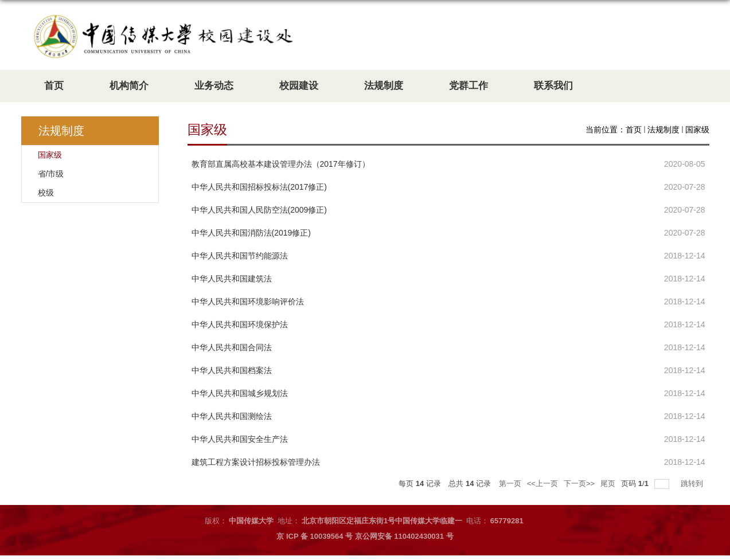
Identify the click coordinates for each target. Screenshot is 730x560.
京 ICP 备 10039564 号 (315, 536)
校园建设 (299, 86)
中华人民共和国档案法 (232, 370)
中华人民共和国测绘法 (232, 416)
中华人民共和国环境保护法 (240, 324)
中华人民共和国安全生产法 (240, 439)
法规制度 (384, 86)
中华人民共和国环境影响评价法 (248, 301)
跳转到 (693, 483)
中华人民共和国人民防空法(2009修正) (259, 210)
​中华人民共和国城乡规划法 (240, 393)
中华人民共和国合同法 (232, 347)
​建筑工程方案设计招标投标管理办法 (256, 462)
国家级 (697, 130)
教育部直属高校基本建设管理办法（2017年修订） (281, 164)
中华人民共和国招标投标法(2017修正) (259, 187)
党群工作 (469, 86)
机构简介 (129, 86)
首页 (54, 86)
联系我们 (553, 86)
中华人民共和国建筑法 (232, 279)
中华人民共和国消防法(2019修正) (251, 233)
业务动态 (214, 86)
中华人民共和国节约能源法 (240, 256)
